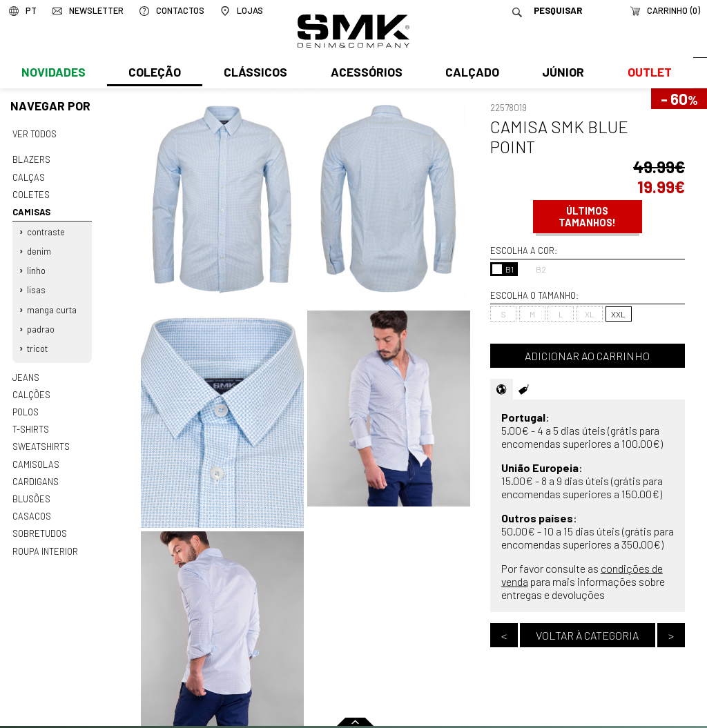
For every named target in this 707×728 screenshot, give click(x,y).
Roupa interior (45, 539)
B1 (503, 269)
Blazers (31, 159)
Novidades (53, 74)
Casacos (31, 505)
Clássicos (254, 74)
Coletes (31, 193)
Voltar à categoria (587, 635)
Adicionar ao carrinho (587, 356)
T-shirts (31, 420)
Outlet (646, 74)
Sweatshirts (41, 437)
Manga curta (52, 304)
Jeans (26, 370)
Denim (39, 248)
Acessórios (365, 74)
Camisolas (35, 454)
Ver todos (35, 134)
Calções (31, 386)
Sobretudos (40, 522)
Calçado (469, 74)
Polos (26, 404)
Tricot (37, 342)
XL (590, 314)
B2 (534, 269)
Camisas (31, 210)
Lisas (36, 285)
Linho (36, 266)
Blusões (31, 488)
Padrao (41, 323)
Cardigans (35, 471)
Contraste (46, 229)
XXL (618, 314)
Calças (28, 176)
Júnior (560, 74)
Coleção (154, 74)
